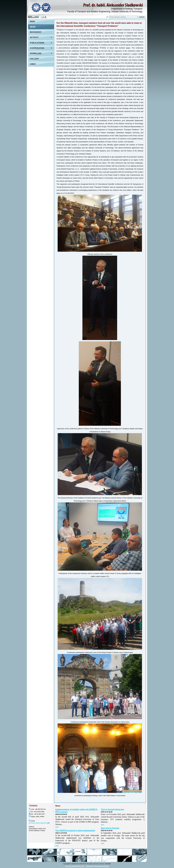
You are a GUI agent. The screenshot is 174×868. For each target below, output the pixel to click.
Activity (34, 37)
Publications (37, 43)
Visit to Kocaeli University (112, 809)
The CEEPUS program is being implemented (75, 831)
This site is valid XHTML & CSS (75, 866)
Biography (36, 32)
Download (36, 53)
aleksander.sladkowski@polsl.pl (38, 823)
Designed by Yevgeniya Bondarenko (97, 866)
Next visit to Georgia (110, 828)
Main (32, 21)
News (33, 27)
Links (33, 64)
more (57, 827)
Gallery (34, 59)
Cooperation (37, 48)
